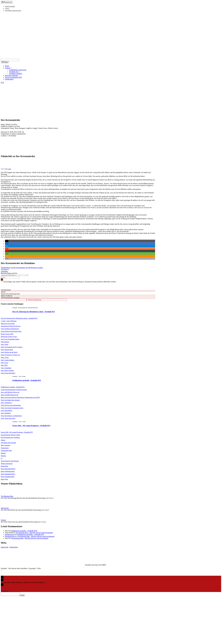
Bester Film (4, 479)
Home (7, 66)
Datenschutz (14, 547)
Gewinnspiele (10, 6)
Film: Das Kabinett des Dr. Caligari (12, 347)
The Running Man (7, 496)
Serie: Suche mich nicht (8, 418)
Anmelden (4, 271)
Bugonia (3, 456)
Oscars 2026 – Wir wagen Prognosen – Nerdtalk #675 (31, 426)
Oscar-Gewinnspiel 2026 (13, 77)
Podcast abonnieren (35, 300)
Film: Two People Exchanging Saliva (12, 408)
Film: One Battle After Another (10, 400)
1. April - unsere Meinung (9, 321)
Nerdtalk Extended (15, 74)
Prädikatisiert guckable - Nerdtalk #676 (27, 380)
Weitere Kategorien (7, 464)
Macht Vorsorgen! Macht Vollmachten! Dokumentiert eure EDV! (20, 397)
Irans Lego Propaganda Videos (10, 339)
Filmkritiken (9, 79)
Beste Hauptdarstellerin (8, 474)
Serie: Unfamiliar (6, 368)
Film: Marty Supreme (7, 371)
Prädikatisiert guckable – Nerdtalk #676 (24, 531)
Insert (24, 596)
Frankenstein (5, 448)
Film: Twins (5, 363)
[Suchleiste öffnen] (3, 83)
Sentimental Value (6, 450)
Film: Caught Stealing (7, 360)
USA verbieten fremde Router (10, 329)
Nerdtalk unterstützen (13, 10)
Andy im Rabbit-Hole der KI (10, 395)
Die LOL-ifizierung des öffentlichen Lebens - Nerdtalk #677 (34, 312)
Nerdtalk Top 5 (14, 72)
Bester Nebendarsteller (8, 471)
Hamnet (3, 453)
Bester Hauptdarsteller (8, 477)
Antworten (5, 591)
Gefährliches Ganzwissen (18, 70)
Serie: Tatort (5, 344)
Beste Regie (4, 466)
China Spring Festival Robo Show (11, 331)
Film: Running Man (7, 350)
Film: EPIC (4, 365)
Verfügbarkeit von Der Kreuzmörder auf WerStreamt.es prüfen (22, 268)
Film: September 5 (6, 403)
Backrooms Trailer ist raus (9, 337)
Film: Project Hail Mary (8, 373)
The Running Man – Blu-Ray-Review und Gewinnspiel (34, 533)
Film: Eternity (5, 342)
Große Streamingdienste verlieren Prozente (14, 390)
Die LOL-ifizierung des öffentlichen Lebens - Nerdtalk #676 (19, 318)
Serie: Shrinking (6, 413)
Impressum (5, 547)
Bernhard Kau (10, 535)
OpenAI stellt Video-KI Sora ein (11, 326)
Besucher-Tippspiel (12, 75)
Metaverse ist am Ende (8, 324)
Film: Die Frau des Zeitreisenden (11, 405)
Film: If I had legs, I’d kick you (10, 355)
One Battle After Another (8, 443)
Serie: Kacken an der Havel (9, 352)
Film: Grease (5, 357)
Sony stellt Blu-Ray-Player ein (10, 392)
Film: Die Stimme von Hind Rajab (11, 416)
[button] (7, 241)
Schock (3, 520)
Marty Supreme (6, 445)
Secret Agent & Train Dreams (10, 461)
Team (7, 8)
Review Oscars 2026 (7, 334)
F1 (2, 458)
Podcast (8, 68)
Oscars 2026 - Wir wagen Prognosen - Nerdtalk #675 (17, 432)
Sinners (3, 440)
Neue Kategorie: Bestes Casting (10, 435)
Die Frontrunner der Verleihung (10, 437)
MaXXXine (5, 508)
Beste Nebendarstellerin (8, 469)
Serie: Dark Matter (6, 411)
